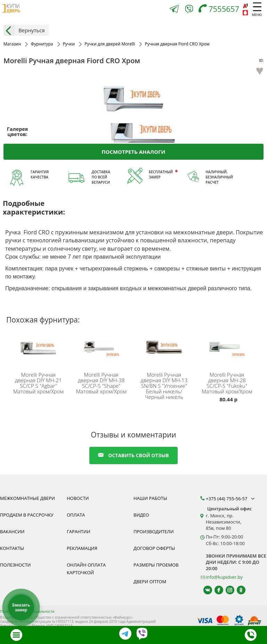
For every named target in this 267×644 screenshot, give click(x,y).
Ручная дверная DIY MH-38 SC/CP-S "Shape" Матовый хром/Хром (101, 383)
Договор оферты (154, 548)
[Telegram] (174, 10)
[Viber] (189, 10)
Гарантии (79, 532)
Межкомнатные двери (27, 498)
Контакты (12, 548)
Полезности (15, 565)
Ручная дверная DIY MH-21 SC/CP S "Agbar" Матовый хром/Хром (38, 383)
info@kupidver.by (224, 577)
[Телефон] (221, 10)
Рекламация (82, 548)
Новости (78, 498)
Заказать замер (21, 608)
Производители (154, 532)
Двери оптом (150, 582)
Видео (141, 515)
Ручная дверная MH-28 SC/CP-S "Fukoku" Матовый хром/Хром (227, 383)
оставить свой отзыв (133, 455)
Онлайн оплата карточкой (86, 569)
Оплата (76, 515)
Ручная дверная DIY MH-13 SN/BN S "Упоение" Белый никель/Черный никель (164, 386)
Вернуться (24, 30)
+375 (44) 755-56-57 (231, 499)
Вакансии (12, 532)
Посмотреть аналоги (133, 152)
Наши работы (150, 498)
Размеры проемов (156, 565)
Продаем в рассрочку (27, 515)
